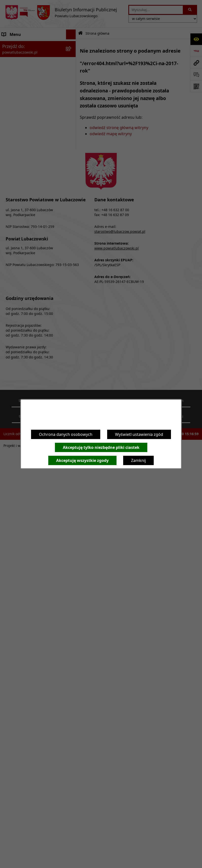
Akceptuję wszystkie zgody (82, 460)
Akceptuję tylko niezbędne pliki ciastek (101, 447)
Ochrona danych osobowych (66, 434)
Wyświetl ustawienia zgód (139, 434)
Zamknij (138, 460)
